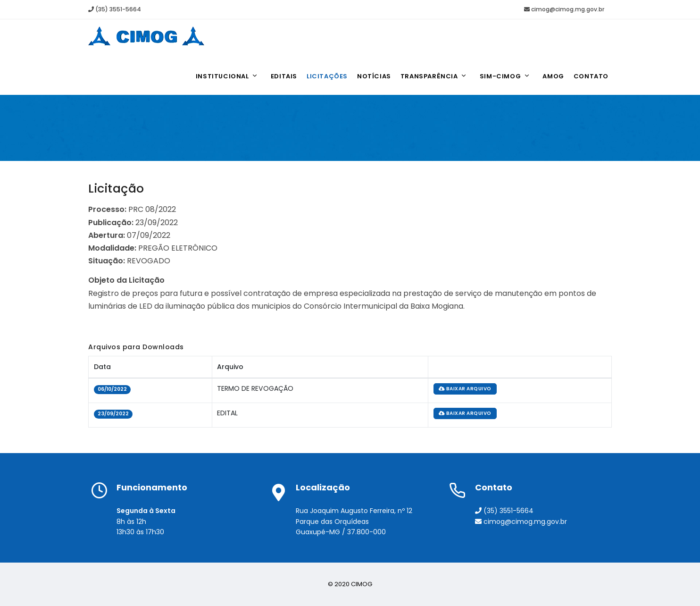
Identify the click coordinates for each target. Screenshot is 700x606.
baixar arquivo (465, 389)
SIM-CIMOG (505, 76)
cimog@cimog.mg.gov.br (564, 9)
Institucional (227, 76)
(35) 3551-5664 (115, 9)
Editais (284, 76)
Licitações (327, 76)
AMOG (553, 76)
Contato (591, 76)
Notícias (374, 76)
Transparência (434, 76)
